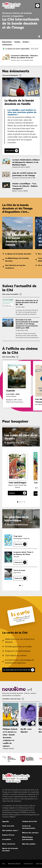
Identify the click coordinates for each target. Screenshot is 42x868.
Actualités (7, 839)
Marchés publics (29, 844)
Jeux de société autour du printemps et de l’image (24, 174)
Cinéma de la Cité (30, 821)
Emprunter (19, 544)
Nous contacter (9, 844)
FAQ (3, 864)
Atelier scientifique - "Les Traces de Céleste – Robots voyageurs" (25, 186)
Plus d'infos (10, 151)
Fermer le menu (38, 6)
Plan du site (28, 864)
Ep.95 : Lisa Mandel (26, 730)
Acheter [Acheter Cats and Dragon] (12, 493)
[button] (18, 502)
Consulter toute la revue (11, 699)
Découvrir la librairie (16, 443)
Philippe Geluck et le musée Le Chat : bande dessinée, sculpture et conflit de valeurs (10, 737)
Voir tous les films (9, 357)
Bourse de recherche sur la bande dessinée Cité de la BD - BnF (27, 302)
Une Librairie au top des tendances (15, 267)
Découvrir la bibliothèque (18, 525)
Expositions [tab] (7, 42)
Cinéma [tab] (17, 42)
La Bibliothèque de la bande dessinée (17, 260)
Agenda (6, 821)
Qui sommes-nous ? (10, 830)
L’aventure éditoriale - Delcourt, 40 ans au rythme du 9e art (24, 57)
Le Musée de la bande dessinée (18, 254)
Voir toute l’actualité (10, 294)
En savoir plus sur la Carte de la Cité (17, 670)
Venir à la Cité (8, 826)
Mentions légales (14, 864)
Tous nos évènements (10, 75)
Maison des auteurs (30, 833)
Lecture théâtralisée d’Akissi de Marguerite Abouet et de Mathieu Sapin (26, 162)
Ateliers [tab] (26, 42)
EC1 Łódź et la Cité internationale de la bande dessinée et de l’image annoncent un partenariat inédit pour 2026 (27, 324)
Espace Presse (8, 835)
